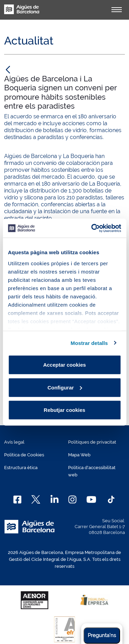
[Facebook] (17, 499)
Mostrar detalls (89, 343)
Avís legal (14, 442)
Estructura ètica (21, 468)
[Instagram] (72, 499)
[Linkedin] (55, 499)
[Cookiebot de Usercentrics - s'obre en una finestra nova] (92, 228)
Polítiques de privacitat (92, 442)
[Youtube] (91, 499)
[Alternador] (117, 10)
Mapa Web (79, 455)
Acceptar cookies (64, 365)
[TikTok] (111, 499)
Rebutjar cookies (64, 410)
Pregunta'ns (102, 635)
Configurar (65, 387)
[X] (36, 499)
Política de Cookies (24, 455)
